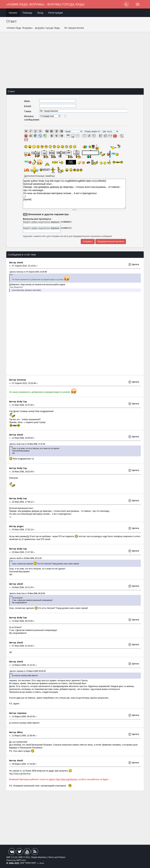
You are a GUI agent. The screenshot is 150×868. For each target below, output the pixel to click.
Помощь (27, 13)
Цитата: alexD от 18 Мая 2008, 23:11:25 (26, 558)
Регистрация (55, 13)
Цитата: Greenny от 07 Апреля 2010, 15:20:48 (28, 272)
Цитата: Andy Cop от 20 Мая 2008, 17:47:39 (27, 444)
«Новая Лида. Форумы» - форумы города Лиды (45, 4)
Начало (13, 13)
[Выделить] (18, 287)
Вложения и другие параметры (49, 214)
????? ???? (30, 863)
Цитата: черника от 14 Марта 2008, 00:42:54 (28, 671)
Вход (40, 13)
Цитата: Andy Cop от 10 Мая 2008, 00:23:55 (27, 593)
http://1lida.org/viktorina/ (20, 774)
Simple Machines (39, 857)
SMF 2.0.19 (12, 857)
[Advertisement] (75, 60)
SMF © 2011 (24, 857)
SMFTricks (21, 860)
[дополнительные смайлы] (39, 176)
